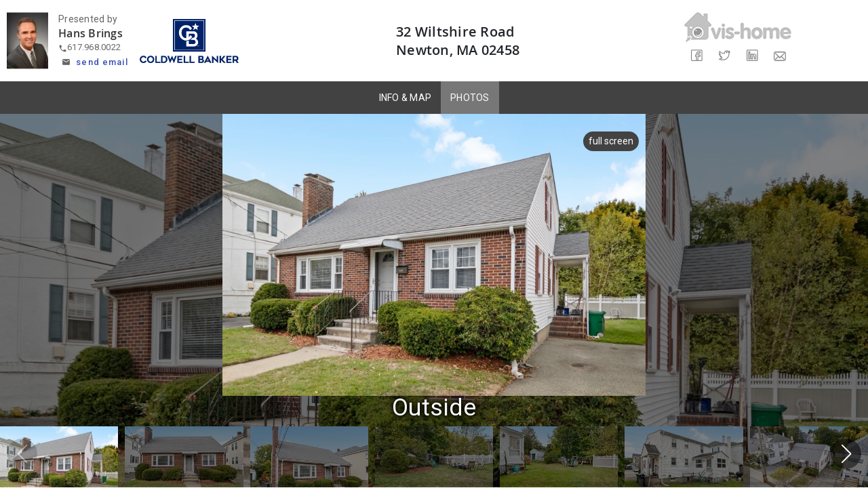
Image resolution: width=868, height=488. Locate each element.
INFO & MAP (406, 98)
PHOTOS (470, 98)
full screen (611, 141)
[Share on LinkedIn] (752, 56)
